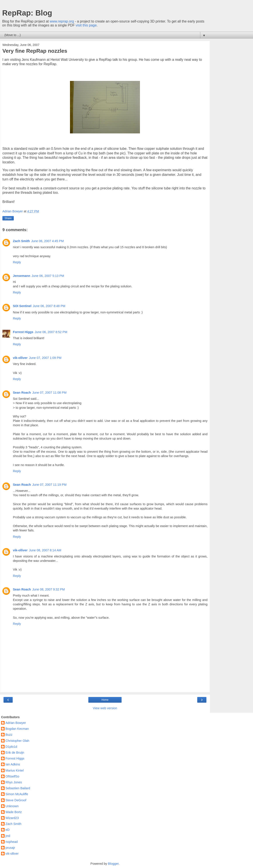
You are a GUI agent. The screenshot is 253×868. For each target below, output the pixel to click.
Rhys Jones (14, 782)
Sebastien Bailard (18, 788)
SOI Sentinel (22, 306)
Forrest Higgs (23, 332)
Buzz (9, 735)
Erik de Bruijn (15, 753)
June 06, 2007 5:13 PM (48, 276)
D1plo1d (11, 747)
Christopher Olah (17, 741)
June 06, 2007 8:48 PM (49, 306)
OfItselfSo (12, 776)
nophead (12, 842)
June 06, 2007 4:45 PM (48, 241)
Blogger (113, 864)
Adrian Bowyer (16, 723)
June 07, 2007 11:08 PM (49, 393)
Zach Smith (21, 241)
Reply (17, 262)
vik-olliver (20, 358)
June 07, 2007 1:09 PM (45, 358)
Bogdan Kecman (17, 729)
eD (7, 830)
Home (105, 700)
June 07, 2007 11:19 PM (49, 485)
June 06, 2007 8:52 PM (51, 332)
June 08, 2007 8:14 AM (45, 550)
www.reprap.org (62, 21)
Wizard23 (12, 818)
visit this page (86, 25)
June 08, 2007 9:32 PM (48, 589)
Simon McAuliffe (17, 794)
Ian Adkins (13, 764)
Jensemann (22, 276)
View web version (105, 708)
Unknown (12, 806)
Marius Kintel (15, 770)
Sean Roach (22, 393)
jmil (8, 836)
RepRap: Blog (27, 13)
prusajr (10, 848)
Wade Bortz (14, 812)
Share (8, 218)
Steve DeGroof (16, 800)
